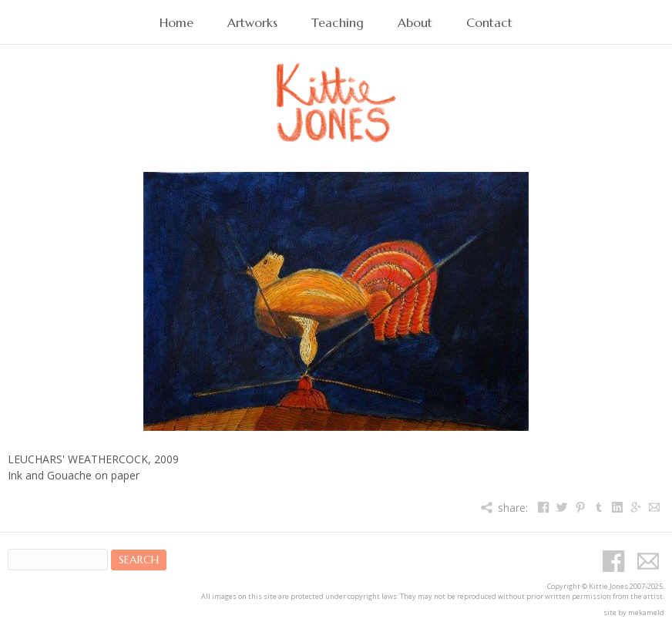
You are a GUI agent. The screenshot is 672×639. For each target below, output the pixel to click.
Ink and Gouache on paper (74, 475)
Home (176, 23)
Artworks (252, 23)
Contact (489, 23)
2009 (166, 459)
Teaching (338, 23)
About (415, 23)
